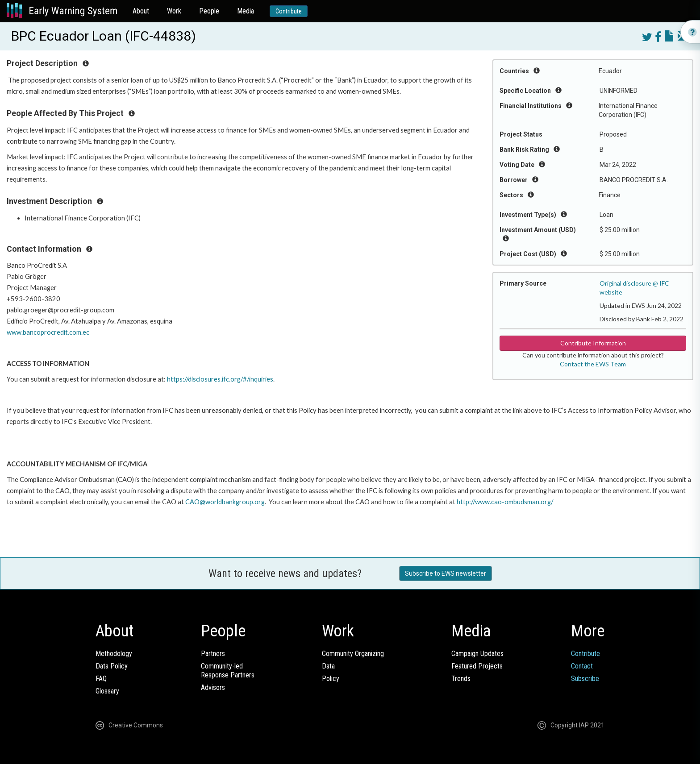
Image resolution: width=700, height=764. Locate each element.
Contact (582, 666)
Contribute (289, 11)
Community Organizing (353, 654)
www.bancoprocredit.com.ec (48, 332)
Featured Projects (477, 666)
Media (246, 11)
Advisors (213, 687)
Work (174, 11)
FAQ (101, 679)
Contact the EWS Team (593, 364)
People (209, 11)
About (141, 11)
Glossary (107, 691)
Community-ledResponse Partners (228, 671)
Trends (461, 679)
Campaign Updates (477, 654)
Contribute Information (593, 343)
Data (328, 666)
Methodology (114, 654)
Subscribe (585, 679)
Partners (213, 654)
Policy (331, 679)
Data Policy (112, 666)
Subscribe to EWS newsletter (446, 573)
